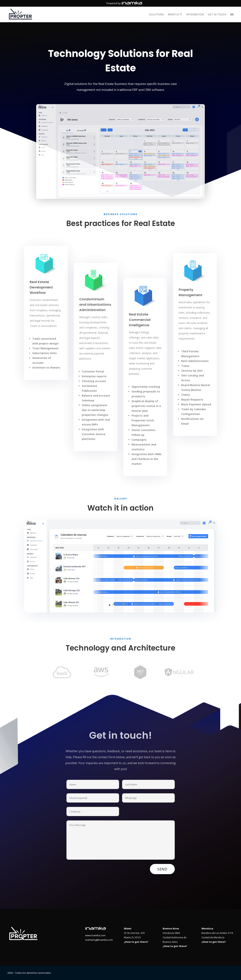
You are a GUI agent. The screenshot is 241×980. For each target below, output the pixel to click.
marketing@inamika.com (99, 940)
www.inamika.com (95, 935)
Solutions (156, 15)
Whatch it (175, 15)
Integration (195, 15)
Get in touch (217, 15)
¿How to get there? (136, 942)
